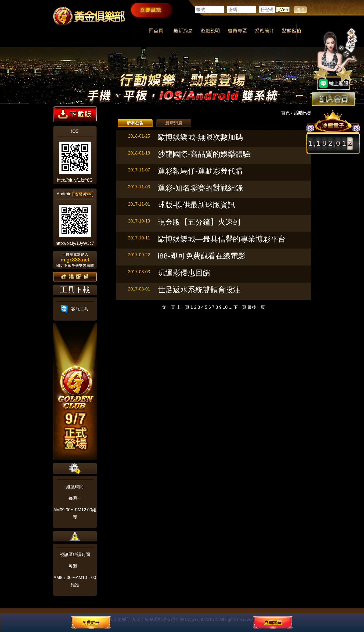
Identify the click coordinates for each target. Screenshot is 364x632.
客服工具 (75, 309)
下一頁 (240, 307)
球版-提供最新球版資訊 (197, 205)
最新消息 (183, 31)
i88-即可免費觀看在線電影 (202, 256)
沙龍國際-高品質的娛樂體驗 (204, 154)
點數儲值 (292, 31)
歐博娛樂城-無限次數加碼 (200, 137)
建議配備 (75, 277)
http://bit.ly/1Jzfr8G (75, 180)
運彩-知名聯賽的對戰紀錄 (200, 188)
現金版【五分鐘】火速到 (199, 222)
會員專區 (237, 31)
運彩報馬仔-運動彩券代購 (200, 171)
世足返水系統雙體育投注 (199, 290)
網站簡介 (264, 31)
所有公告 (135, 123)
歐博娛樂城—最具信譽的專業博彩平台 (222, 239)
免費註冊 (91, 622)
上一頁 (183, 307)
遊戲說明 (210, 31)
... (231, 307)
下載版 (75, 114)
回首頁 (156, 31)
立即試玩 (151, 10)
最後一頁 (256, 307)
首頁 (286, 113)
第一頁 (169, 307)
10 (225, 307)
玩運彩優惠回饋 (184, 273)
